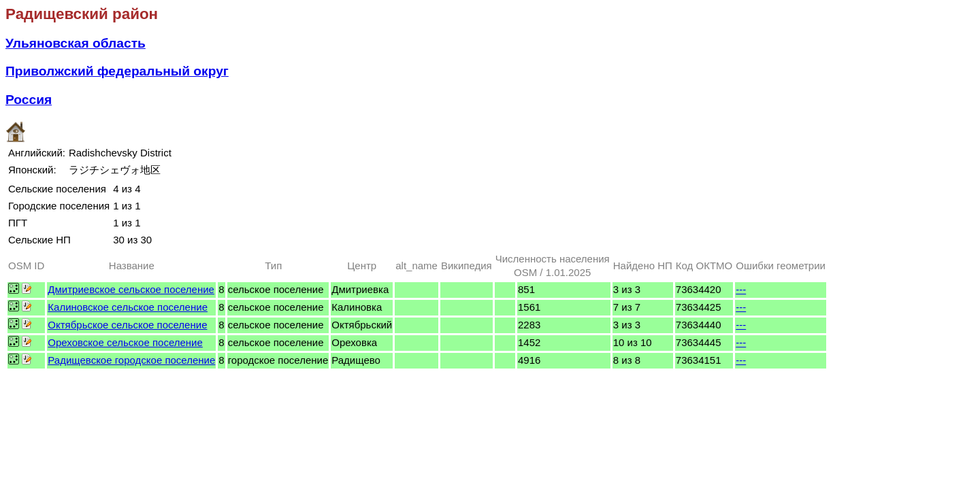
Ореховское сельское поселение (125, 342)
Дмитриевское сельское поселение (131, 289)
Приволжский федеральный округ (117, 71)
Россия (29, 100)
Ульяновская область (76, 43)
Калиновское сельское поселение (128, 307)
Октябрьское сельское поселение (127, 325)
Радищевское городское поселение (131, 360)
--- (741, 289)
